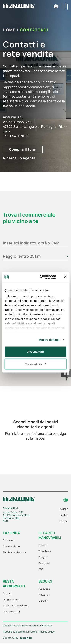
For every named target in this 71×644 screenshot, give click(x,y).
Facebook (44, 589)
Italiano (64, 509)
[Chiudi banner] (65, 277)
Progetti (43, 557)
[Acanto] (26, 638)
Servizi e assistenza (14, 552)
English (64, 515)
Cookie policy (11, 638)
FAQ (41, 569)
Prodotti (43, 545)
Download (44, 563)
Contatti (8, 593)
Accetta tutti (35, 352)
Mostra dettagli (49, 340)
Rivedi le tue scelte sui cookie (20, 632)
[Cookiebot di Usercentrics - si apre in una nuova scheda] (42, 277)
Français (63, 521)
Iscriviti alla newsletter (16, 605)
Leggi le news (11, 599)
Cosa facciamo (11, 546)
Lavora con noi (11, 611)
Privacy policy (47, 632)
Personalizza (36, 364)
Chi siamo (8, 540)
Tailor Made (45, 551)
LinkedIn (43, 601)
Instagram (44, 595)
